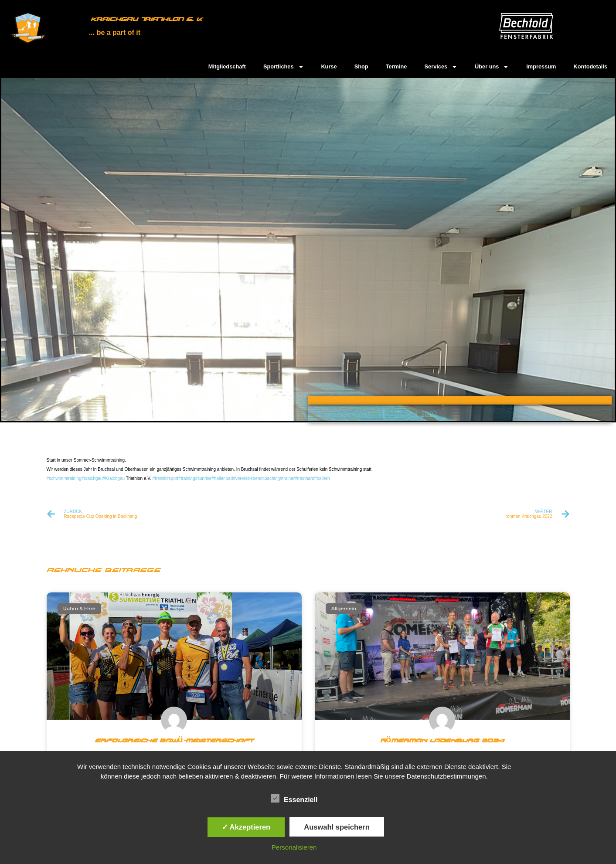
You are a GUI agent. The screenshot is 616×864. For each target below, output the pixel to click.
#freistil (160, 478)
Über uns (492, 67)
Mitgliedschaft (227, 66)
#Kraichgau (114, 478)
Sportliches (284, 67)
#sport (172, 478)
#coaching (270, 478)
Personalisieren (294, 847)
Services (441, 67)
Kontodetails (591, 66)
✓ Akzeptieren (246, 827)
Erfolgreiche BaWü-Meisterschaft (174, 741)
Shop (361, 66)
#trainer (287, 478)
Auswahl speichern (337, 827)
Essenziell (294, 799)
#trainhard (305, 478)
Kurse (329, 66)
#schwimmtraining (64, 478)
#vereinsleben (246, 478)
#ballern (322, 478)
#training (187, 478)
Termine (396, 66)
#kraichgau (92, 478)
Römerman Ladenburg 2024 (442, 741)
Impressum (541, 66)
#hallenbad (222, 478)
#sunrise (203, 478)
